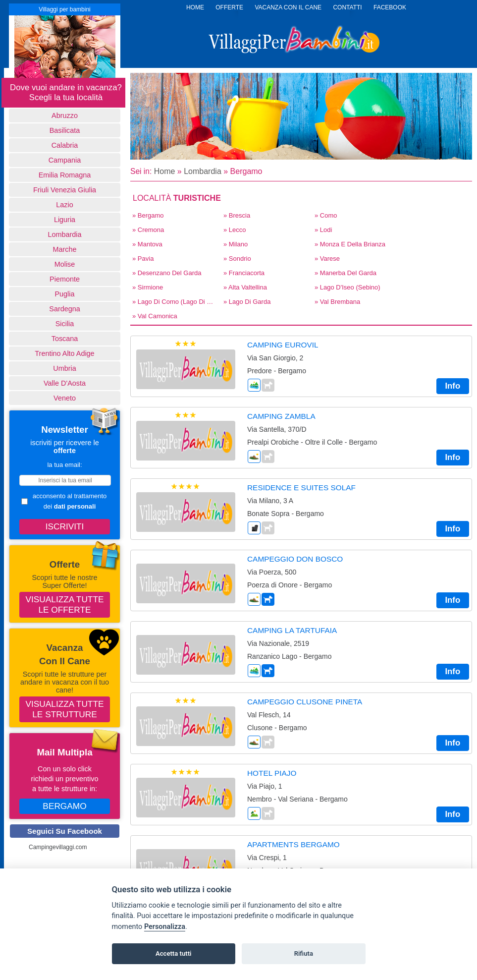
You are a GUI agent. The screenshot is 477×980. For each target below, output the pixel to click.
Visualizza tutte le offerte (65, 605)
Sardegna (64, 309)
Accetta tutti (174, 953)
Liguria (65, 220)
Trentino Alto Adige (64, 353)
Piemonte (65, 279)
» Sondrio (237, 259)
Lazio (64, 205)
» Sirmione (148, 287)
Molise (65, 264)
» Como (326, 215)
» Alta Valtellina (245, 287)
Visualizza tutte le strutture (65, 709)
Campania (65, 160)
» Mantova (147, 244)
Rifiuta (304, 953)
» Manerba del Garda (345, 273)
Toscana (65, 339)
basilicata (65, 130)
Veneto (65, 398)
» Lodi (323, 230)
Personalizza (165, 927)
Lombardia (65, 234)
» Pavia (143, 259)
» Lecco (235, 230)
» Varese (327, 259)
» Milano (236, 244)
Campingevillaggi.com (58, 847)
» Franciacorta (244, 273)
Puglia (64, 294)
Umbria (64, 368)
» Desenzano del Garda (167, 273)
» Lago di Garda (247, 302)
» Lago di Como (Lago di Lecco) (175, 302)
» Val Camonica (155, 316)
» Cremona (148, 230)
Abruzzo (65, 115)
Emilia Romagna (65, 175)
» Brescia (237, 215)
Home (165, 171)
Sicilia (65, 324)
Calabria (65, 145)
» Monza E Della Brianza (350, 244)
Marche (65, 249)
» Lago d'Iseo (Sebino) (347, 287)
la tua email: (64, 465)
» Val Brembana (337, 302)
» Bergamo (148, 215)
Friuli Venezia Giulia (65, 190)
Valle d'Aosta (65, 383)
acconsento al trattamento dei (64, 501)
